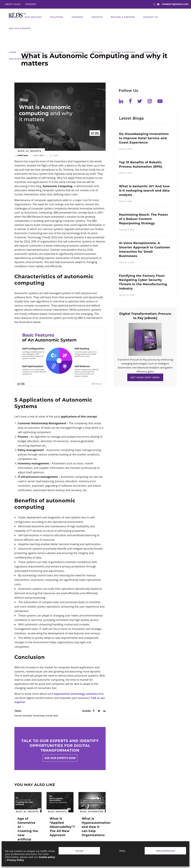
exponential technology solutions (76, 694)
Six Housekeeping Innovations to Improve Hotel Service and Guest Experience (144, 138)
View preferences (165, 851)
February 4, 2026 (127, 262)
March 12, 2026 (126, 149)
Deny (122, 851)
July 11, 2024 (39, 155)
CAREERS (31, 4)
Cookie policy (47, 857)
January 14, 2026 (126, 295)
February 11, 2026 (127, 230)
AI (27, 151)
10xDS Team (23, 155)
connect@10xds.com (175, 4)
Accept (79, 851)
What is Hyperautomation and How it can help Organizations (96, 827)
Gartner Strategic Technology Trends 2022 (36, 716)
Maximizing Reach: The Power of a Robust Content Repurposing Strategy (144, 219)
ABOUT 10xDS (13, 4)
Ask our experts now (60, 758)
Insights (36, 151)
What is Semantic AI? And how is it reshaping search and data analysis (144, 191)
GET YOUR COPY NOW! (145, 377)
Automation (96, 812)
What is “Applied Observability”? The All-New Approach (62, 827)
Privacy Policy (15, 860)
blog (21, 151)
